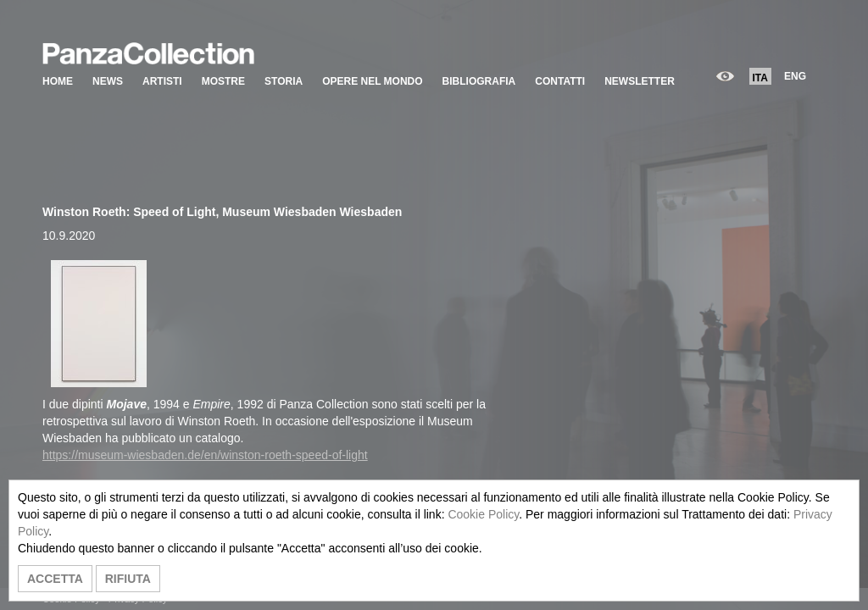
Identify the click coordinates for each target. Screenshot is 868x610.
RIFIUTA (128, 579)
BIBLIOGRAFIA (479, 81)
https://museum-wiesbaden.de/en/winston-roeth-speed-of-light (205, 455)
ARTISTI (162, 81)
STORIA (284, 81)
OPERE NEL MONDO (372, 81)
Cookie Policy (483, 514)
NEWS (108, 81)
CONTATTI (560, 81)
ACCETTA (55, 579)
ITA (760, 78)
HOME (58, 81)
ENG (795, 76)
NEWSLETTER (640, 81)
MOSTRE (223, 81)
